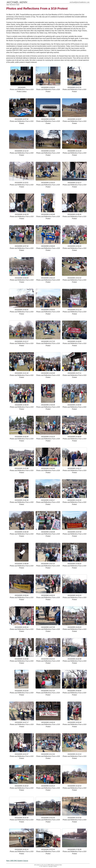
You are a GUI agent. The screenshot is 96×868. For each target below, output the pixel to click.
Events (18, 5)
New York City (13, 5)
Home (8, 5)
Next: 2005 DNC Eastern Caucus (17, 861)
